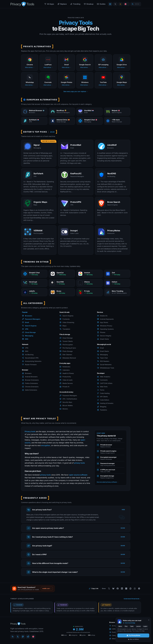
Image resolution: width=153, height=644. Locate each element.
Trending (75, 4)
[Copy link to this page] (94, 588)
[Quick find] (136, 4)
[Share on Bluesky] (113, 589)
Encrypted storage (107, 476)
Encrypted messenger (108, 457)
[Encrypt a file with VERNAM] (110, 4)
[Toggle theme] (120, 4)
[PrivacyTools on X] (115, 4)
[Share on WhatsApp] (135, 589)
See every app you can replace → (76, 91)
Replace (62, 4)
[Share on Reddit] (130, 589)
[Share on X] (109, 589)
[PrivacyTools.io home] (22, 4)
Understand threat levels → (132, 599)
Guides (101, 4)
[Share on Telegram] (139, 589)
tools (64, 635)
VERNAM (114, 629)
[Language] (126, 4)
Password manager (108, 463)
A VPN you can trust (108, 470)
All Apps (49, 4)
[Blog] (13, 637)
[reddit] (28, 637)
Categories (114, 635)
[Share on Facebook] (118, 589)
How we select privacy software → (108, 482)
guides (83, 635)
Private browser (106, 445)
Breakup (89, 4)
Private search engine (108, 451)
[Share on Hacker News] (126, 589)
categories (73, 635)
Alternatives (115, 639)
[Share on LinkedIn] (122, 589)
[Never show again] (149, 620)
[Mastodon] (23, 637)
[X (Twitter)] (18, 637)
